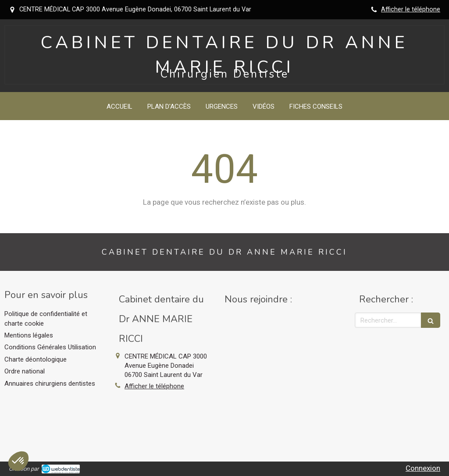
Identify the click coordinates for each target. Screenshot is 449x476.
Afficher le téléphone (411, 9)
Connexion (423, 468)
